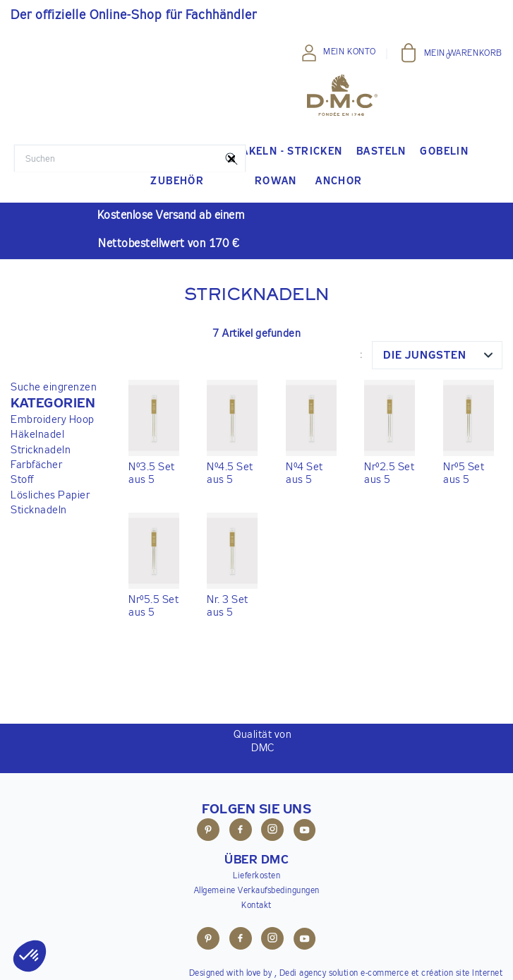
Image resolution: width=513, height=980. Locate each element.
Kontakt (256, 906)
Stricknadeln (41, 450)
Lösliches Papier (50, 495)
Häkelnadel (37, 435)
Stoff (22, 480)
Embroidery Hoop (53, 420)
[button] (54, 404)
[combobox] (437, 355)
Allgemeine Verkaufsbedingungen (257, 891)
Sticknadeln (39, 510)
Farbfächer (36, 465)
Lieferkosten (256, 876)
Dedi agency (303, 974)
